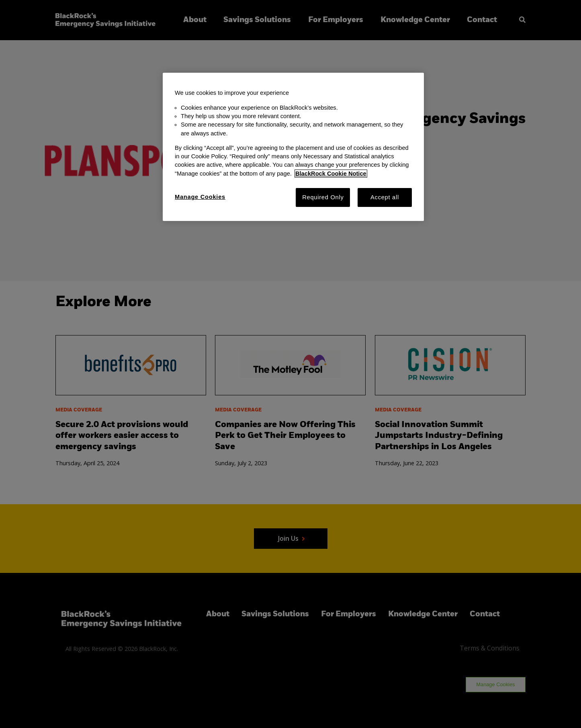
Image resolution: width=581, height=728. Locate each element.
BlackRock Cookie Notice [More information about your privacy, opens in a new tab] (331, 174)
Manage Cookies (200, 197)
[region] (293, 147)
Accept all (385, 197)
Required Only (323, 197)
